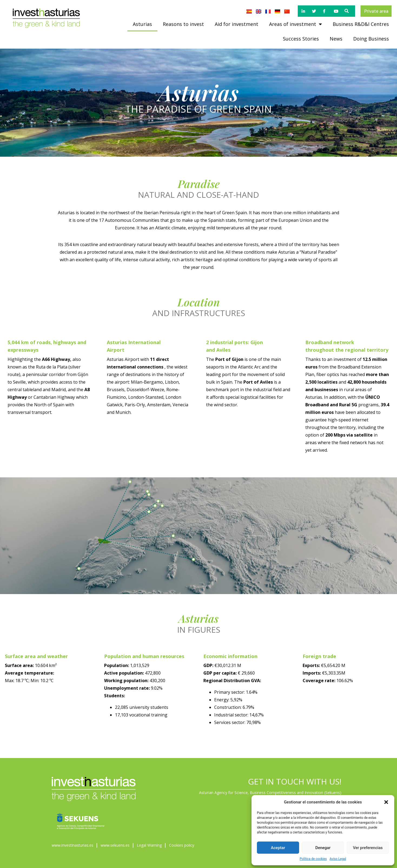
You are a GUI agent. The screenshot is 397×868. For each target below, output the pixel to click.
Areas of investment (295, 24)
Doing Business (371, 39)
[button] (386, 802)
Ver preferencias (368, 848)
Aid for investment (236, 24)
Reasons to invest (183, 24)
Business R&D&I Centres (361, 24)
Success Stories (301, 39)
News (336, 39)
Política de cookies (313, 859)
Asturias (142, 24)
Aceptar (278, 848)
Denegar (323, 848)
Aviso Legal (338, 859)
